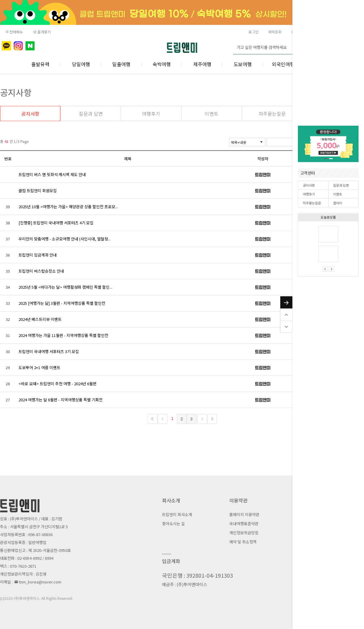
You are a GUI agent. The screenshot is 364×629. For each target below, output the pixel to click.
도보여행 (243, 64)
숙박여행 (162, 64)
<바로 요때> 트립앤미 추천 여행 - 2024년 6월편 (57, 384)
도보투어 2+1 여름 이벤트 (39, 367)
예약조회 (275, 32)
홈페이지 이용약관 (244, 514)
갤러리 (338, 203)
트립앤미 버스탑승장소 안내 (41, 271)
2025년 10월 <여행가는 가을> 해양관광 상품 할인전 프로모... (68, 207)
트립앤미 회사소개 (177, 514)
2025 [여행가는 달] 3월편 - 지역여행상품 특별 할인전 (62, 303)
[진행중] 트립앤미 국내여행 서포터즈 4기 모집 (56, 223)
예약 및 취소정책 (243, 542)
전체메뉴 (14, 32)
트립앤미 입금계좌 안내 (38, 255)
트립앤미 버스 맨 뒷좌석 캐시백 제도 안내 (52, 174)
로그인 (253, 32)
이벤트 (338, 194)
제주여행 (202, 64)
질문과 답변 (341, 185)
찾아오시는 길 (173, 524)
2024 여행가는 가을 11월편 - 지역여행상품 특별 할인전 (63, 335)
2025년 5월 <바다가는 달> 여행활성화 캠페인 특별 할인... (65, 287)
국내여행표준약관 (244, 524)
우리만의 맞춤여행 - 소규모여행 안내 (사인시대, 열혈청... (65, 239)
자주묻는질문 (312, 203)
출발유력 (40, 64)
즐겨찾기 (41, 32)
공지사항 (309, 185)
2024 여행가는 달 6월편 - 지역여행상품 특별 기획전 (61, 400)
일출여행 (121, 64)
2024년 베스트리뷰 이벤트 (40, 319)
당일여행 (81, 64)
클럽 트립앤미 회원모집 (38, 190)
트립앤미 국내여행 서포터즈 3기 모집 (49, 351)
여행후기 (309, 194)
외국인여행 (283, 64)
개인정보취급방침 (244, 533)
